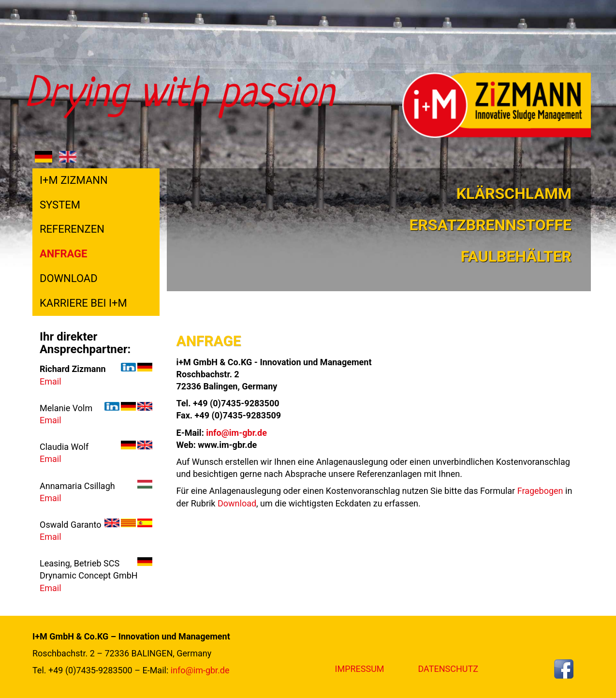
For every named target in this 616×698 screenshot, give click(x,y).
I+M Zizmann (74, 180)
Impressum (360, 669)
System (60, 205)
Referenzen (72, 229)
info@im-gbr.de (236, 433)
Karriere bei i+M (83, 303)
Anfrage (63, 254)
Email (51, 381)
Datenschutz (448, 669)
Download (69, 278)
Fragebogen (540, 491)
